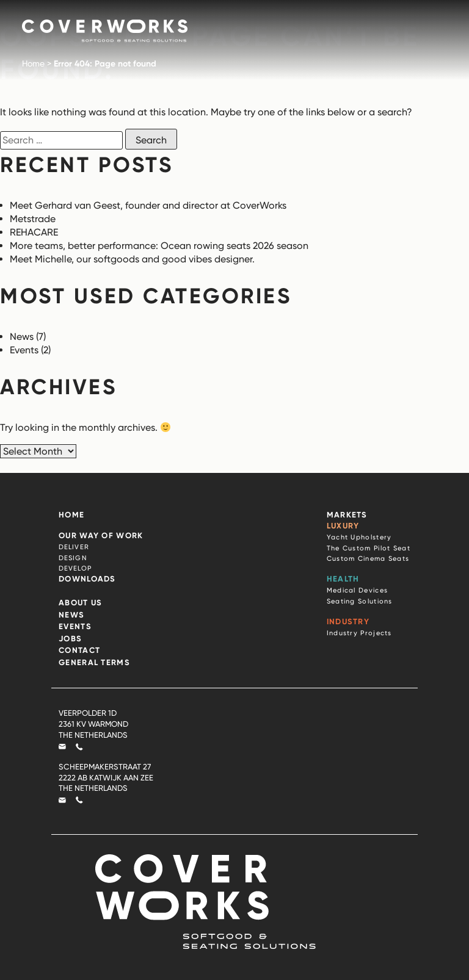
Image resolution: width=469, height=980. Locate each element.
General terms (94, 662)
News (22, 337)
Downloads (87, 578)
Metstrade (33, 219)
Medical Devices (358, 590)
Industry (348, 621)
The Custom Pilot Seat (369, 548)
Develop (75, 568)
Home (33, 63)
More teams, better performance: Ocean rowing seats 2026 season (159, 246)
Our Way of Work (101, 535)
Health (343, 578)
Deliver (74, 547)
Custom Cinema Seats (368, 558)
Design (73, 558)
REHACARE (35, 232)
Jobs (70, 638)
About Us (80, 602)
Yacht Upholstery (359, 537)
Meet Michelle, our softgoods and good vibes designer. (133, 259)
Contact (79, 650)
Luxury (343, 525)
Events (24, 350)
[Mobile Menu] (430, 27)
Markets (347, 514)
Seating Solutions (360, 601)
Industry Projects (359, 633)
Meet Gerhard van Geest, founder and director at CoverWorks (148, 205)
